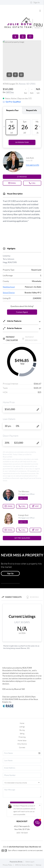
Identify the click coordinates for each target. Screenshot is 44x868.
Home (22, 723)
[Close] (40, 844)
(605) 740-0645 (22, 833)
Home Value (22, 740)
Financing (22, 737)
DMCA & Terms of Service (24, 865)
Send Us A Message (22, 804)
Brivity (20, 862)
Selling (22, 734)
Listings (22, 727)
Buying (22, 730)
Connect (22, 747)
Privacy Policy (8, 865)
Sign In (35, 2)
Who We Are (22, 744)
